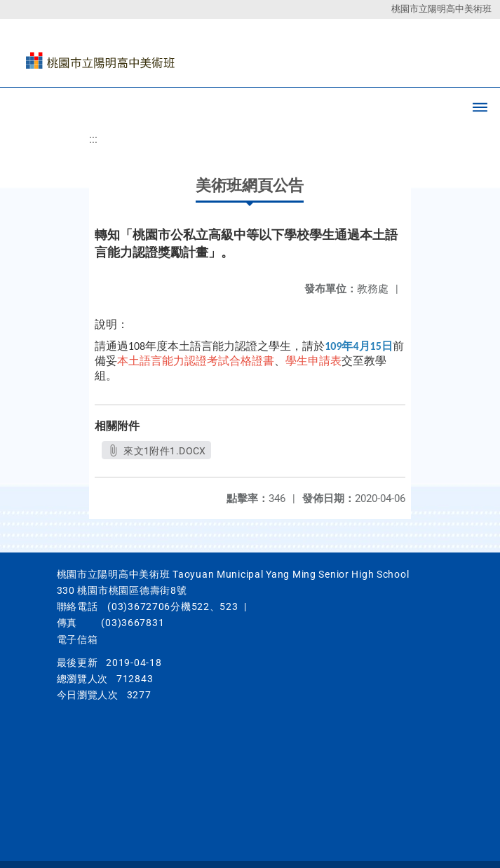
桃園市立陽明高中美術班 (441, 9)
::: (93, 139)
